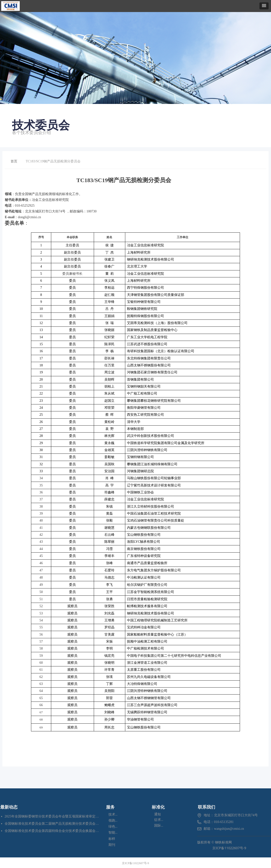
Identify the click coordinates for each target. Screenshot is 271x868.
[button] (264, 6)
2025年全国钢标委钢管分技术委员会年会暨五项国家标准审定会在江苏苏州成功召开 (52, 816)
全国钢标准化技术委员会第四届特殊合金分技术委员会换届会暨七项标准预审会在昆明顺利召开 (52, 831)
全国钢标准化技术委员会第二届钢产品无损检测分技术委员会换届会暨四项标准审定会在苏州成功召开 (52, 824)
